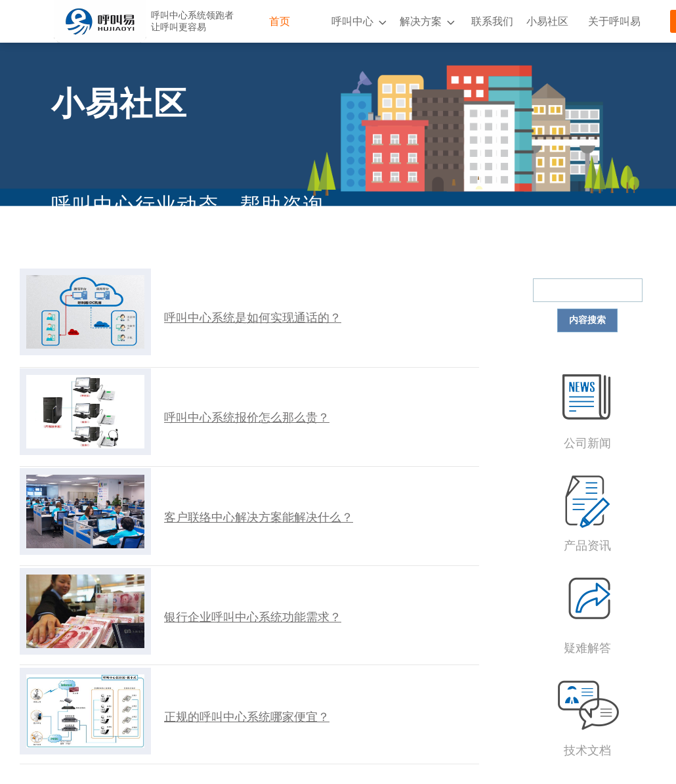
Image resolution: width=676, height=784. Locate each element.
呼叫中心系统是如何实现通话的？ (253, 318)
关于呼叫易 (614, 21)
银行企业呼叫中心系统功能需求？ (253, 617)
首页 (280, 21)
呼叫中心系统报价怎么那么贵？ (247, 418)
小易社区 (547, 21)
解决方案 (421, 21)
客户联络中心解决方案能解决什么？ (259, 517)
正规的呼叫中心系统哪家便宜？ (247, 717)
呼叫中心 (352, 21)
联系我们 (492, 21)
